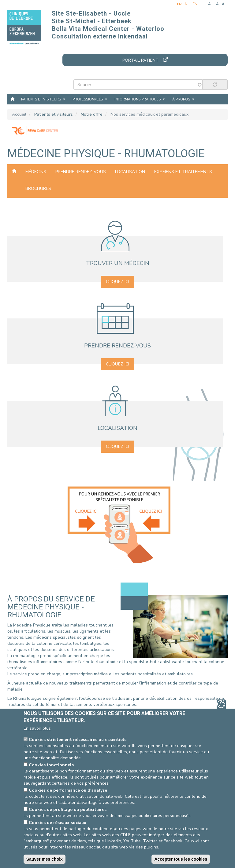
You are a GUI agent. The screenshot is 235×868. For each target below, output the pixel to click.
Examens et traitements (183, 172)
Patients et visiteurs (41, 99)
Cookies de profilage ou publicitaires (68, 810)
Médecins (36, 172)
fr (179, 4)
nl (187, 4)
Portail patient (140, 60)
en (195, 4)
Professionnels (88, 99)
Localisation (130, 172)
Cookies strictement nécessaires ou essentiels (78, 740)
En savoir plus (37, 728)
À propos (181, 99)
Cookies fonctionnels (51, 765)
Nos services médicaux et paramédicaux (149, 114)
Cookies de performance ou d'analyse (68, 790)
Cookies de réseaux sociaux (58, 823)
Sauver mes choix (45, 859)
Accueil (13, 99)
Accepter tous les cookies (181, 859)
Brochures (38, 189)
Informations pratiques (138, 99)
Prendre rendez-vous (81, 172)
